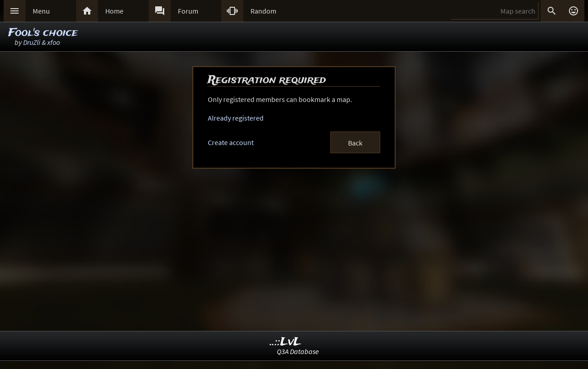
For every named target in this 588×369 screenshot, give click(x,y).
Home (114, 11)
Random (263, 11)
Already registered (236, 118)
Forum (188, 11)
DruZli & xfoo (42, 42)
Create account (231, 142)
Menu (41, 11)
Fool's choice (43, 33)
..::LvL (286, 342)
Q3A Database (298, 351)
